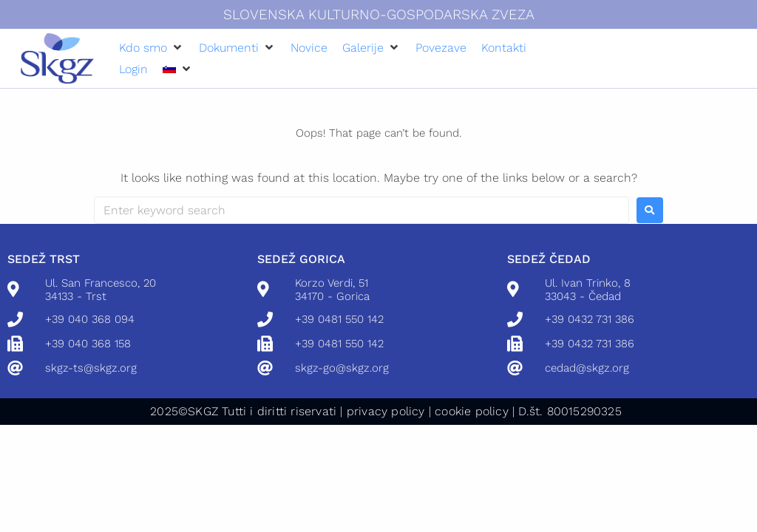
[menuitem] (169, 69)
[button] (152, 48)
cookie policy (472, 411)
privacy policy (386, 411)
